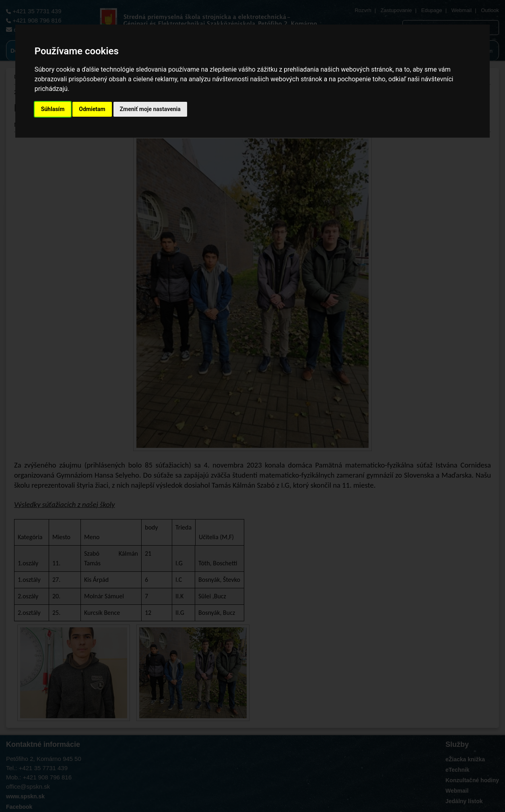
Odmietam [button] (92, 109)
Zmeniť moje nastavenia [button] (150, 109)
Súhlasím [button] (53, 109)
